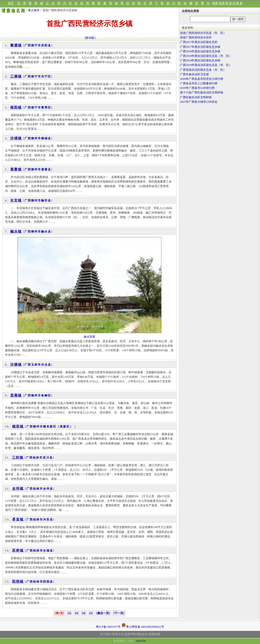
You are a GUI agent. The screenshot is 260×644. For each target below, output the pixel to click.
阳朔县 (48, 582)
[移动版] (90, 38)
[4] (84, 613)
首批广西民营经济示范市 (196, 38)
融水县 (46, 232)
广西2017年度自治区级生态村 (199, 42)
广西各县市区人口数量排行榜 (199, 83)
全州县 (48, 489)
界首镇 (18, 519)
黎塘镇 (16, 45)
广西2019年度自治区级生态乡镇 (200, 60)
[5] (91, 613)
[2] (69, 613)
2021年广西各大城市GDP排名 (199, 102)
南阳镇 (16, 107)
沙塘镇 (16, 365)
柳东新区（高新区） (59, 427)
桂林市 (38, 458)
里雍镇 (16, 395)
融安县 (46, 200)
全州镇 (18, 489)
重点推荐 (34, 10)
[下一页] (119, 613)
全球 (222, 3)
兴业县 (46, 365)
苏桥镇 (18, 550)
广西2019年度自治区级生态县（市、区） (206, 65)
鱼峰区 (46, 395)
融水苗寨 (89, 337)
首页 (11, 3)
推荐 (215, 3)
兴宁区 (46, 76)
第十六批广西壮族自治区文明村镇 (202, 92)
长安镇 (16, 200)
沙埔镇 (16, 138)
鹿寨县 (46, 169)
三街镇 (18, 457)
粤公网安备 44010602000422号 (143, 625)
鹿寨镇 (16, 169)
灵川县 (48, 458)
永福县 (48, 551)
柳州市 (36, 138)
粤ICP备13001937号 (108, 627)
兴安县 (48, 520)
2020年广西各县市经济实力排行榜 (202, 79)
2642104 (141, 641)
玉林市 (36, 365)
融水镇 (16, 231)
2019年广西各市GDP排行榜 (197, 88)
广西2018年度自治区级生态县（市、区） (206, 56)
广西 (28, 45)
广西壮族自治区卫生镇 (194, 74)
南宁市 (36, 45)
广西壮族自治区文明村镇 (196, 97)
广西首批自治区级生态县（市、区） (203, 70)
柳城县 (46, 138)
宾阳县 (46, 45)
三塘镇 (16, 76)
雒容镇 (18, 426)
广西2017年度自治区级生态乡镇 (200, 47)
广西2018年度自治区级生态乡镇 (200, 51)
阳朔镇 (18, 582)
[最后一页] (103, 613)
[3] (77, 613)
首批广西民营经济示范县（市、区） (203, 33)
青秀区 (46, 108)
